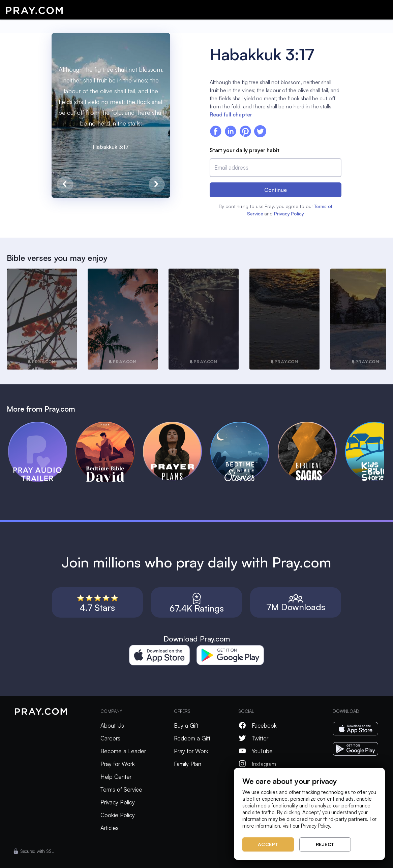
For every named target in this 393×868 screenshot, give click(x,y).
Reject (325, 844)
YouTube (255, 751)
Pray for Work (118, 764)
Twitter (253, 738)
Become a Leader (123, 751)
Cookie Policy (118, 815)
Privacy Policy (289, 214)
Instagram (257, 764)
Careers (110, 738)
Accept (268, 844)
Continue (276, 190)
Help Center (116, 777)
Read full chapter (231, 114)
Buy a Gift (186, 725)
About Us (112, 725)
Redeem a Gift (192, 738)
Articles (110, 828)
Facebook (258, 725)
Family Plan (188, 764)
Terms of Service (121, 789)
